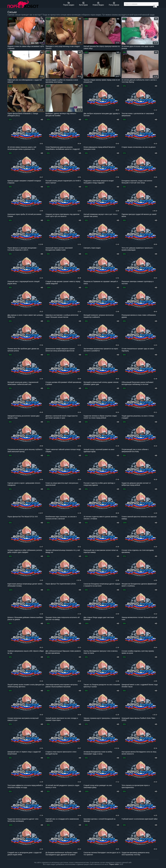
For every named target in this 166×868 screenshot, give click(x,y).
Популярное (114, 4)
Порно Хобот (114, 864)
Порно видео (69, 4)
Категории (83, 4)
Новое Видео (98, 4)
